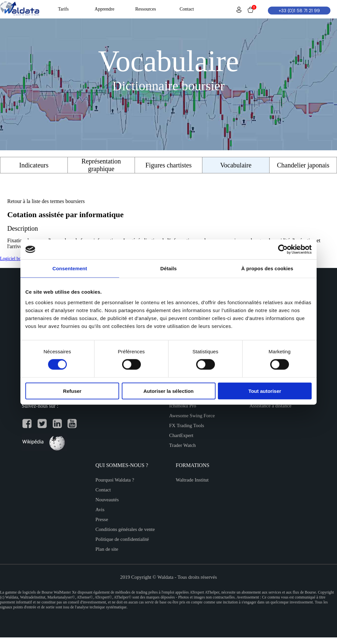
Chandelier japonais (303, 165)
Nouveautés (107, 500)
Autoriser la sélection (169, 391)
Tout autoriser (265, 391)
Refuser (72, 391)
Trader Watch (182, 445)
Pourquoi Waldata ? (115, 480)
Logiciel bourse (14, 259)
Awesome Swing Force (192, 416)
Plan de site (107, 549)
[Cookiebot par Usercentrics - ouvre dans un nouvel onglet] (283, 249)
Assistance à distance (270, 406)
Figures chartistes (169, 165)
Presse (102, 519)
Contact (103, 490)
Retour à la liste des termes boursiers (46, 201)
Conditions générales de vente (125, 529)
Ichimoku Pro (183, 406)
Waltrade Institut (192, 480)
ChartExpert (181, 435)
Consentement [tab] (70, 268)
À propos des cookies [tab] (267, 268)
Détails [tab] (168, 268)
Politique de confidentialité (122, 539)
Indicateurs (34, 165)
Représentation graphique (101, 165)
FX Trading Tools (187, 425)
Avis (100, 510)
